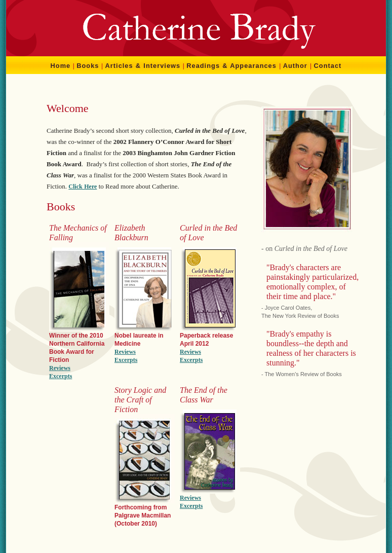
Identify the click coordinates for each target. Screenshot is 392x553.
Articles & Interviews (143, 66)
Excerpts (61, 376)
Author (295, 66)
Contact (328, 66)
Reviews (60, 368)
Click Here (83, 187)
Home (61, 66)
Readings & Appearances (231, 66)
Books (88, 66)
